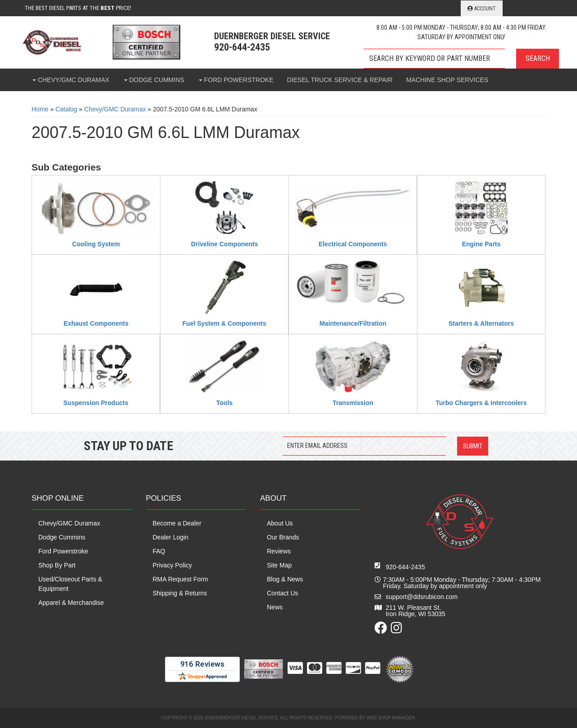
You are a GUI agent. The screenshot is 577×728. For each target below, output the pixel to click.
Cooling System (96, 244)
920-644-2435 (405, 567)
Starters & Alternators (481, 323)
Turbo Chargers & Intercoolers (481, 403)
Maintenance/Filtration (353, 323)
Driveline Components (225, 244)
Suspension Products (96, 403)
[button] (461, 59)
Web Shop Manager (391, 718)
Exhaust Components (96, 323)
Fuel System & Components (224, 323)
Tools (224, 403)
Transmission (353, 403)
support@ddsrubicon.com (422, 597)
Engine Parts (481, 244)
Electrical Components (353, 244)
